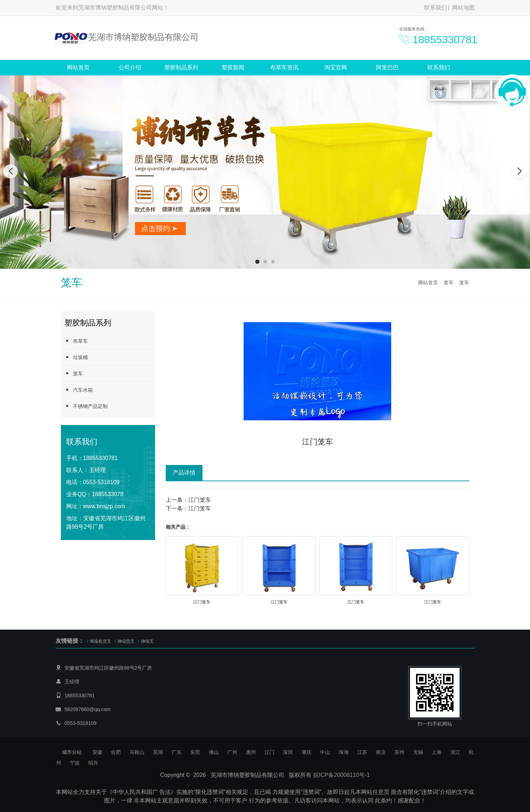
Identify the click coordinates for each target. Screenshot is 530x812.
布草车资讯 (284, 67)
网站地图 (463, 8)
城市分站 (72, 752)
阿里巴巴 (387, 67)
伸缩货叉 (126, 641)
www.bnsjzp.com (104, 506)
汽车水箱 (79, 390)
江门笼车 (200, 500)
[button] (257, 262)
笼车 (449, 283)
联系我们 (435, 8)
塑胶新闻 (233, 67)
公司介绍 (130, 67)
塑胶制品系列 (181, 67)
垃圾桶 (76, 357)
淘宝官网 (336, 67)
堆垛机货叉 (101, 641)
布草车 (76, 341)
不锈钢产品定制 (86, 406)
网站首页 (78, 67)
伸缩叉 (147, 641)
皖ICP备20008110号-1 (342, 775)
